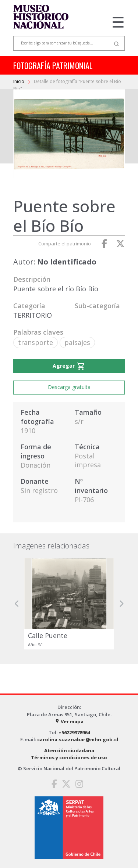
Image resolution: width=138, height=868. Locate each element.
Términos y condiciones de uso (69, 757)
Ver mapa (69, 721)
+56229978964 (74, 732)
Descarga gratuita (69, 387)
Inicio (19, 81)
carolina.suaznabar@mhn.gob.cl (78, 739)
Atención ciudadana (69, 750)
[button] (17, 604)
